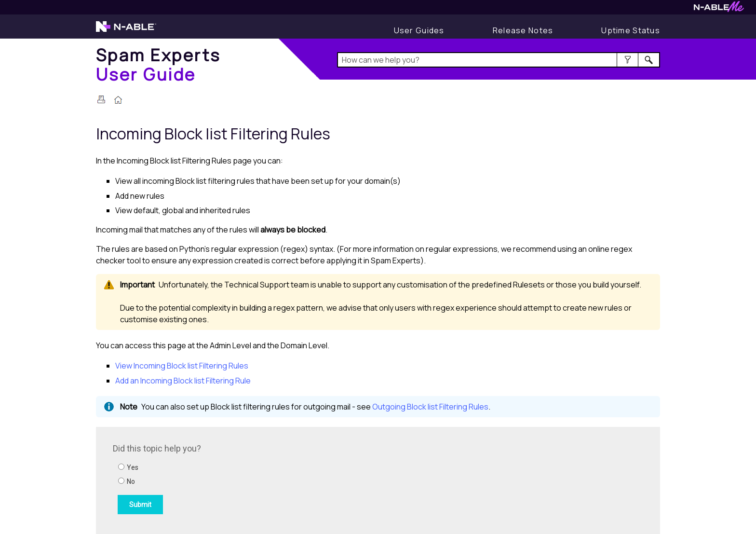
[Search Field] (499, 60)
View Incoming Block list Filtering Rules (182, 366)
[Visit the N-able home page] (126, 31)
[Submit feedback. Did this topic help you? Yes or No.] (243, 479)
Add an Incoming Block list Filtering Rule (183, 381)
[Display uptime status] (631, 30)
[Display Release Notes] (523, 30)
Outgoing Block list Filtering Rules (430, 407)
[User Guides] (419, 30)
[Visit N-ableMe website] (719, 9)
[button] (628, 60)
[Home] (158, 64)
